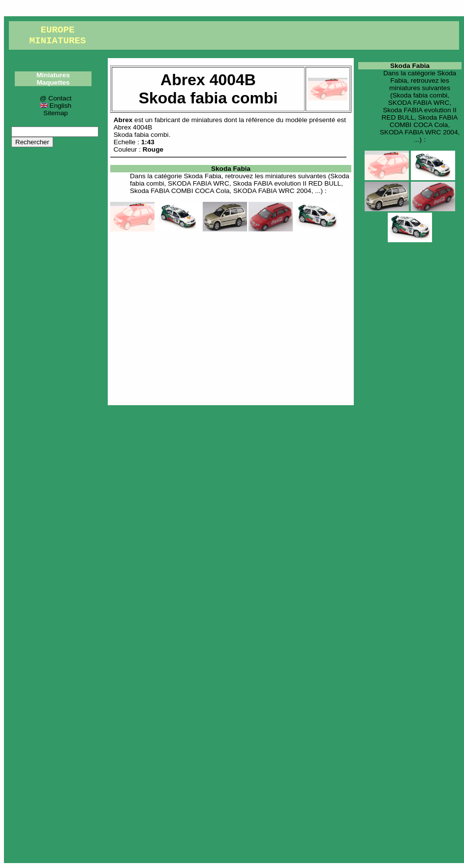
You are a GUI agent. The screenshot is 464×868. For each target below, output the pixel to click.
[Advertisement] (231, 317)
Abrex (123, 120)
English (56, 106)
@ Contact (56, 98)
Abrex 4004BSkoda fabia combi (141, 131)
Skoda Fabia (231, 169)
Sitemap (56, 113)
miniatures (207, 120)
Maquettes (53, 82)
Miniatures (53, 75)
